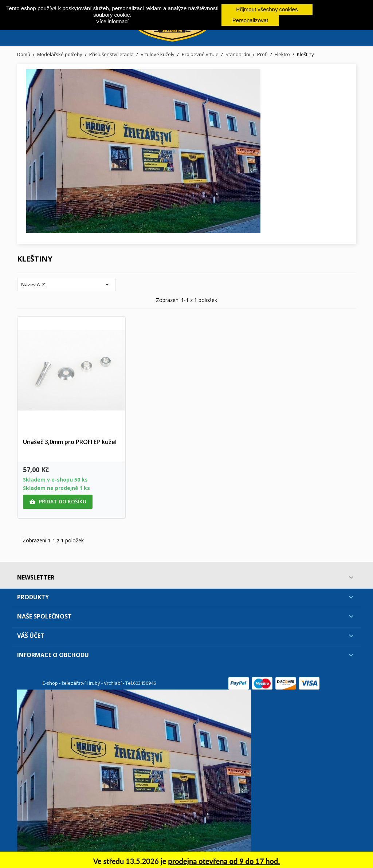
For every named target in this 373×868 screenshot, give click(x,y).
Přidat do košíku (58, 502)
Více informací (112, 21)
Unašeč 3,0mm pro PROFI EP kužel (70, 442)
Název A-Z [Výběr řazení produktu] (66, 284)
